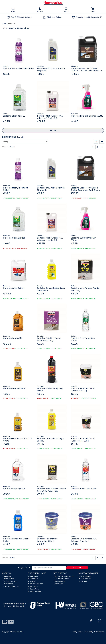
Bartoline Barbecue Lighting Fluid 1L (50, 389)
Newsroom (58, 584)
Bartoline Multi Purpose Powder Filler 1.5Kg (85, 289)
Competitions (59, 581)
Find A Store (33, 576)
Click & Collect (85, 576)
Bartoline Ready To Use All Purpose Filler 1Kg (83, 389)
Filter (53, 130)
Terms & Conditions (11, 586)
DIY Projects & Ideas (61, 579)
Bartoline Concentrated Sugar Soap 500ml (51, 289)
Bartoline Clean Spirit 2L (14, 116)
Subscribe (77, 568)
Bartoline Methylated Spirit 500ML (19, 68)
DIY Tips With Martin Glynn (64, 576)
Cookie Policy (34, 589)
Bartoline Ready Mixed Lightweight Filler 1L (47, 540)
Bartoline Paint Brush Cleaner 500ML (17, 540)
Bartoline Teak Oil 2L (13, 338)
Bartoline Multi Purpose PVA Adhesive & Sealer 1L (84, 540)
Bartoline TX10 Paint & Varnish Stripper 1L (51, 69)
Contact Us (33, 579)
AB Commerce (99, 632)
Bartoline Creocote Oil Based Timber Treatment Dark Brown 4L (87, 69)
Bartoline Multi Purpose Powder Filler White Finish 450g (52, 490)
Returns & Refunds (36, 584)
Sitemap (83, 581)
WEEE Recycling (34, 592)
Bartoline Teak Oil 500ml (15, 388)
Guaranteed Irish (10, 581)
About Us (7, 576)
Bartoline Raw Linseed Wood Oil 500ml (18, 440)
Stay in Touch (24, 568)
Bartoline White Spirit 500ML (84, 489)
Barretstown (8, 584)
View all (12, 147)
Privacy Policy (34, 586)
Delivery (32, 581)
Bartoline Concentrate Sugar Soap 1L (50, 440)
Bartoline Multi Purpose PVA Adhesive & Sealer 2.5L (50, 117)
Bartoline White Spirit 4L (14, 288)
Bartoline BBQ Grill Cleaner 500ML (87, 116)
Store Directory (85, 579)
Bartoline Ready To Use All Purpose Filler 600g (83, 440)
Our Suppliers (8, 579)
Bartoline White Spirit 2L (14, 489)
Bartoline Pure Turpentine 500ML (83, 339)
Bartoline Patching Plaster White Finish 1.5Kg (49, 339)
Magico (81, 632)
